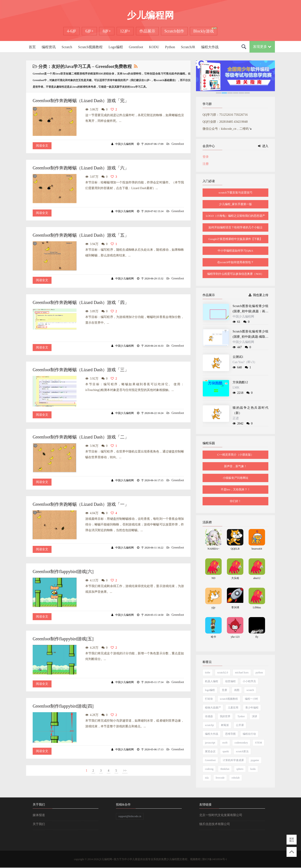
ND (213, 578)
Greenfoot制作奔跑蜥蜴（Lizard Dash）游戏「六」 (81, 168)
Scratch (67, 47)
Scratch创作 (174, 31)
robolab (236, 778)
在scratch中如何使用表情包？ (236, 262)
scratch (250, 690)
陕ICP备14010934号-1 (215, 859)
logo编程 (210, 690)
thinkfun (225, 769)
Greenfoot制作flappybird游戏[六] (63, 572)
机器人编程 (212, 681)
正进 (236, 418)
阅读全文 (42, 146)
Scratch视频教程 (90, 47)
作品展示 (147, 31)
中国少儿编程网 (243, 317)
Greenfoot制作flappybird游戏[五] (63, 639)
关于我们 (39, 824)
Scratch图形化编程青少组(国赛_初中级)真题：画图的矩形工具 (250, 311)
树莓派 (225, 725)
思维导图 (230, 734)
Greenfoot (136, 47)
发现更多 (262, 47)
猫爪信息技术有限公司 (215, 824)
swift (225, 743)
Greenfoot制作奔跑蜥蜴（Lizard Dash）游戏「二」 (81, 437)
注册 (206, 164)
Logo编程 (116, 47)
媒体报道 (39, 815)
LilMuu (257, 607)
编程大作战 (210, 47)
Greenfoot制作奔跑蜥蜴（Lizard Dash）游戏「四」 (81, 302)
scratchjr (209, 725)
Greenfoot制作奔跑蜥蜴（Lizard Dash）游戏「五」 (81, 235)
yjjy (213, 607)
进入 (263, 146)
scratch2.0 (223, 673)
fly (257, 637)
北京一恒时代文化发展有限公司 (221, 815)
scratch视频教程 (229, 699)
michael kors (242, 673)
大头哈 (235, 578)
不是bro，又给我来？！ (235, 489)
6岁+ (89, 31)
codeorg (209, 769)
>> (125, 771)
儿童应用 (233, 708)
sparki (226, 751)
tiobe (208, 673)
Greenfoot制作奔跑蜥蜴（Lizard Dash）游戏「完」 (81, 101)
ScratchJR (188, 47)
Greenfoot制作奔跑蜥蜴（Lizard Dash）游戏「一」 (81, 504)
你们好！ (235, 501)
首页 (32, 47)
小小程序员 (249, 681)
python (259, 673)
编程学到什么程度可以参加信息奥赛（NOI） (235, 274)
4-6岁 (71, 31)
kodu (253, 769)
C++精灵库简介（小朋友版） (235, 455)
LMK (236, 388)
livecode (220, 778)
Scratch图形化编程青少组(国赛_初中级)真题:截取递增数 (250, 337)
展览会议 (210, 751)
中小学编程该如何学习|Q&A (235, 251)
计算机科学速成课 (233, 760)
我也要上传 (258, 295)
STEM (258, 743)
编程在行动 (249, 734)
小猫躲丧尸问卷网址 (236, 478)
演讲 (255, 716)
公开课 (240, 725)
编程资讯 (49, 47)
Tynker (241, 716)
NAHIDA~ (214, 549)
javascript (210, 743)
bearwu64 (257, 549)
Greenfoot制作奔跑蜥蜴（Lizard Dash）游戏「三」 (81, 370)
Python (170, 47)
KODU (154, 47)
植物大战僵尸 (213, 708)
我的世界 (225, 716)
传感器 (209, 716)
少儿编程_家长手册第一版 (235, 204)
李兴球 (235, 607)
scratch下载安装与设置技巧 (235, 193)
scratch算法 (242, 751)
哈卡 (214, 637)
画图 (237, 690)
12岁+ (125, 31)
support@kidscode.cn (130, 816)
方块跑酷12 (240, 382)
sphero (240, 769)
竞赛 (224, 690)
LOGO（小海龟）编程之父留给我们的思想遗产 (235, 216)
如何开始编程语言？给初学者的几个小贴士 (236, 227)
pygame (255, 760)
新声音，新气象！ (235, 466)
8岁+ (107, 31)
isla (207, 778)
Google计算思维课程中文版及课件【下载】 (235, 239)
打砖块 (209, 699)
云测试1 (238, 357)
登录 (206, 157)
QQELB (235, 549)
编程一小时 (251, 699)
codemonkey (241, 743)
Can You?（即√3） (245, 362)
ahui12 (257, 578)
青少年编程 (252, 708)
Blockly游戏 (204, 31)
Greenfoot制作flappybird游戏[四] (63, 706)
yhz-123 (235, 637)
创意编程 (230, 681)
